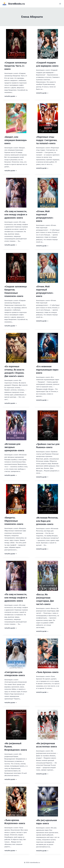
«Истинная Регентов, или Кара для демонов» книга (47, 521)
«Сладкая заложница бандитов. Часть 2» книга (16, 66)
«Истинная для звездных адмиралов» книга (14, 447)
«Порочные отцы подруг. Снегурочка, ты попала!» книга (47, 140)
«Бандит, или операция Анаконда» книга (16, 140)
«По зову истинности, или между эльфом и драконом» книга (16, 215)
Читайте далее (11, 96)
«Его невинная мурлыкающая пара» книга (47, 370)
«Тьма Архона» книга (47, 672)
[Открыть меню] (60, 4)
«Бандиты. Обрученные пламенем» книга (14, 521)
